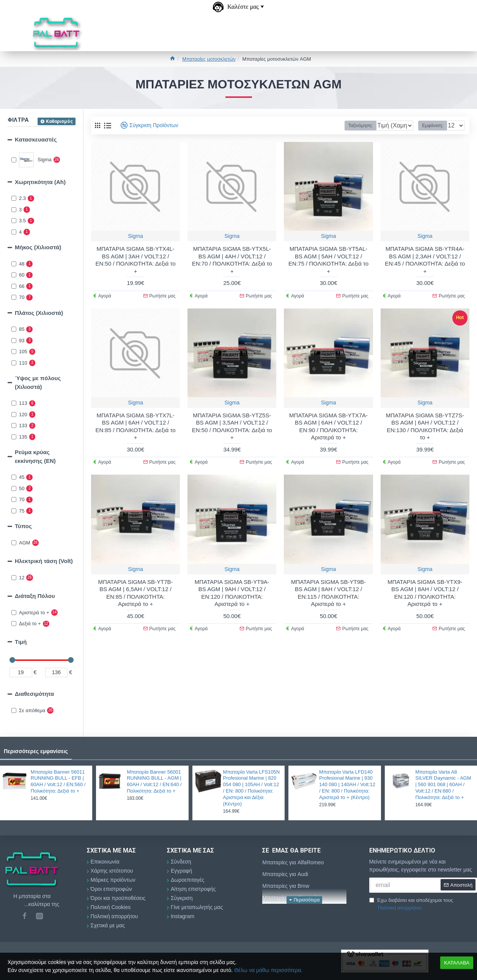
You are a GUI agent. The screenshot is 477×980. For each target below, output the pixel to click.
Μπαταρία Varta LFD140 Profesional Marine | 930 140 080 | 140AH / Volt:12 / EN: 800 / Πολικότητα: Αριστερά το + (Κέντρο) (347, 785)
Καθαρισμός (59, 121)
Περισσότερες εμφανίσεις (36, 751)
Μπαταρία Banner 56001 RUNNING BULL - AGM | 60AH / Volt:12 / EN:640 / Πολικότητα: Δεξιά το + (154, 782)
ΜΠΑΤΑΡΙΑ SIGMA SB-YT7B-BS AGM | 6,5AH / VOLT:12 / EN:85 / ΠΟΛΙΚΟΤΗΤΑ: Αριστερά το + (136, 593)
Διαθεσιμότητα (34, 694)
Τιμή (21, 642)
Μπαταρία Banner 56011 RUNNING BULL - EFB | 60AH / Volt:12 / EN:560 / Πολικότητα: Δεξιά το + (58, 782)
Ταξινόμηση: (339, 126)
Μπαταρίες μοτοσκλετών (209, 59)
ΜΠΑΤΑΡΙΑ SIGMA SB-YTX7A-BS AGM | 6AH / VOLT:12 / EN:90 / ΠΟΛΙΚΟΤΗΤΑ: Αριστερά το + (328, 426)
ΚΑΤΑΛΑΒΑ (457, 963)
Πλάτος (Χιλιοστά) (39, 313)
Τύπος (23, 526)
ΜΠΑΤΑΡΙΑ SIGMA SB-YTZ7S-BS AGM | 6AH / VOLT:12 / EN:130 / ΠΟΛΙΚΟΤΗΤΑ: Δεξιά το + (425, 426)
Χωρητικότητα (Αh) (40, 182)
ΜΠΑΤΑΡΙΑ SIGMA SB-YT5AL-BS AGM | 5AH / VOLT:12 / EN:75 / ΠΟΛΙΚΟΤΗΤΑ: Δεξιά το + (328, 260)
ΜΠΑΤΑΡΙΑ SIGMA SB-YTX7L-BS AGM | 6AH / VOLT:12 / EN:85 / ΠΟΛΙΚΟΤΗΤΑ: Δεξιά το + (136, 426)
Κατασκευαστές (36, 139)
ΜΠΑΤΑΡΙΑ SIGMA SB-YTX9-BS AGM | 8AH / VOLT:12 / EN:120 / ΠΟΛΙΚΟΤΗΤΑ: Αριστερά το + (425, 593)
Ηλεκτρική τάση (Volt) (44, 561)
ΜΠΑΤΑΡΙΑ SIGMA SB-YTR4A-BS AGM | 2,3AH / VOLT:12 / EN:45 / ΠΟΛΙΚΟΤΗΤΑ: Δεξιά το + (425, 260)
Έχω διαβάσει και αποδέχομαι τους (411, 904)
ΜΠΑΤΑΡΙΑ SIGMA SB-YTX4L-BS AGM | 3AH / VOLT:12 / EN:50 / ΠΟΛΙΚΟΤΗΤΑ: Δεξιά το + (136, 260)
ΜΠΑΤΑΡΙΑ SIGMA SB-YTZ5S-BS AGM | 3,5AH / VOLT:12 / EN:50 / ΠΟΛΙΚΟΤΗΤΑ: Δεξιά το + (232, 426)
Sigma (135, 236)
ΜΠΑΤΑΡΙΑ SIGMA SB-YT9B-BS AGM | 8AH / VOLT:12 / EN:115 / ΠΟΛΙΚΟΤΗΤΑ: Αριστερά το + (328, 593)
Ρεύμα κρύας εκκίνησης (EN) (35, 456)
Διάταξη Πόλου (35, 596)
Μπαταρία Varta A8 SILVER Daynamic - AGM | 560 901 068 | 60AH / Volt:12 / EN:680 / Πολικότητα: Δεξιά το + (443, 785)
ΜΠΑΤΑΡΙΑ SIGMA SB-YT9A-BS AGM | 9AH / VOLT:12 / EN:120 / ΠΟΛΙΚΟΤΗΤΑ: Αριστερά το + (232, 593)
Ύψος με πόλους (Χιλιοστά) (38, 382)
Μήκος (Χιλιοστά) (38, 247)
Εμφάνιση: (435, 126)
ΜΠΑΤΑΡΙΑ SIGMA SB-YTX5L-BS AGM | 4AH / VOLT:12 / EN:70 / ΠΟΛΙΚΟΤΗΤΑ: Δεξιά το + (232, 260)
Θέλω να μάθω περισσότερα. (268, 970)
